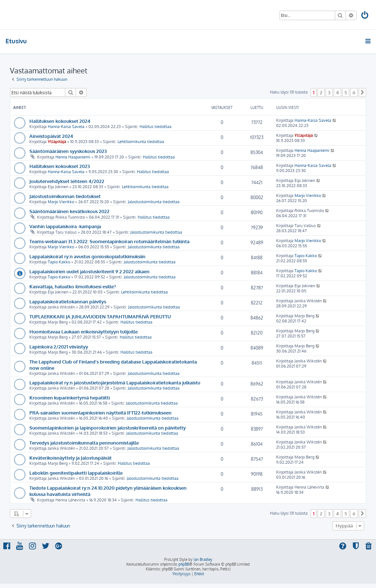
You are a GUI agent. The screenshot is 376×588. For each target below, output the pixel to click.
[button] (362, 92)
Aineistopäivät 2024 (51, 136)
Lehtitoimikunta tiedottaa (141, 142)
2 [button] (321, 92)
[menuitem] (365, 16)
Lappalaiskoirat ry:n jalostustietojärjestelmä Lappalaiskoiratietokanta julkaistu (115, 382)
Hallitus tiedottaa (156, 127)
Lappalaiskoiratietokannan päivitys (68, 301)
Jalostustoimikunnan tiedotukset (65, 196)
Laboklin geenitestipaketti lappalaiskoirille (76, 473)
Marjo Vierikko (61, 202)
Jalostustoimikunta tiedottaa (154, 202)
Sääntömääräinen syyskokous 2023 (68, 151)
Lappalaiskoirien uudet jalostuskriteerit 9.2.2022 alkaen (89, 271)
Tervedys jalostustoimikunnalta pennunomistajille (84, 443)
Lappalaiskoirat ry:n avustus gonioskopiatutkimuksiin (87, 256)
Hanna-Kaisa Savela (66, 127)
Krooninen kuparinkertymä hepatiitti (70, 397)
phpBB (184, 564)
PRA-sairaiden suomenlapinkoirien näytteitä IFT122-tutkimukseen (100, 412)
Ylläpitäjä (57, 142)
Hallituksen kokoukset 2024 (60, 121)
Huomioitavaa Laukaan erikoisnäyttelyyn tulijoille (84, 331)
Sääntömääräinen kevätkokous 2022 (69, 211)
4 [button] (337, 92)
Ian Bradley (203, 559)
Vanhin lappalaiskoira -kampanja (65, 226)
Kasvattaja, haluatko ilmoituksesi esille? (73, 286)
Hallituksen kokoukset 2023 (60, 166)
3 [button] (329, 92)
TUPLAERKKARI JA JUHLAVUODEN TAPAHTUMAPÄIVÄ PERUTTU (100, 316)
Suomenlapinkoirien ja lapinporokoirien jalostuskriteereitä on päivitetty (108, 428)
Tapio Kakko (59, 262)
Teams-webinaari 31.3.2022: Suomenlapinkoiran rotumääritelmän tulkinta (109, 241)
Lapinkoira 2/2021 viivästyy (59, 346)
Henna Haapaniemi (73, 157)
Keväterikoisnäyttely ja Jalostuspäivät (70, 458)
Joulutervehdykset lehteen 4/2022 (67, 181)
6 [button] (354, 92)
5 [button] (346, 92)
